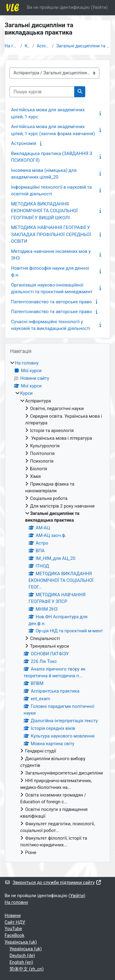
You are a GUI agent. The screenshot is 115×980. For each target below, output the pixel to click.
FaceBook (14, 935)
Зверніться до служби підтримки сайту (53, 882)
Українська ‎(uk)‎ (21, 942)
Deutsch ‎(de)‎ (22, 956)
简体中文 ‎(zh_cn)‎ (27, 969)
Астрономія (24, 143)
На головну (11, 46)
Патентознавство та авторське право (52, 302)
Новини (13, 915)
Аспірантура (43, 46)
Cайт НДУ (15, 922)
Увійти (99, 7)
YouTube (13, 929)
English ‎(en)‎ (21, 962)
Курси (27, 46)
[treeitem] (57, 608)
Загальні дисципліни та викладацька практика (83, 46)
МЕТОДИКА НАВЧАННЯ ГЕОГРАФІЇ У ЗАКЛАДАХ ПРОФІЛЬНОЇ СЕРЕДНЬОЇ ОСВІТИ (51, 234)
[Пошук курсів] (42, 92)
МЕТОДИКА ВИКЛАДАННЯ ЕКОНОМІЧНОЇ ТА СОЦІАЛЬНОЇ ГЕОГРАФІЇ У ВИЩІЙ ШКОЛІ (44, 211)
